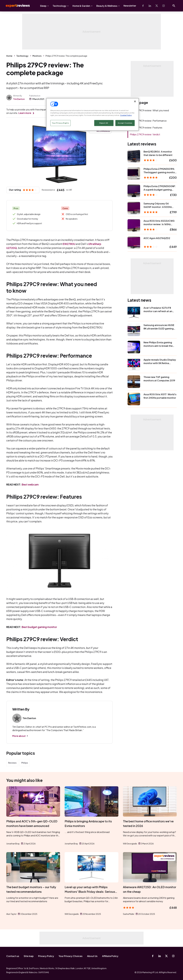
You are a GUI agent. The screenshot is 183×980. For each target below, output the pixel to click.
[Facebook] (143, 6)
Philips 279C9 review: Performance (148, 121)
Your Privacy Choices (71, 956)
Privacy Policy (46, 956)
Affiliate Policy (110, 956)
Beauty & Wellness (107, 6)
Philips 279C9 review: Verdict (145, 134)
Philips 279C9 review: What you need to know (149, 112)
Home (9, 56)
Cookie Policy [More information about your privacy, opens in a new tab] (126, 115)
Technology (59, 6)
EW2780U (69, 244)
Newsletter (130, 6)
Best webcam (30, 484)
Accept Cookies (125, 123)
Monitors (37, 56)
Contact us (13, 956)
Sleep (43, 6)
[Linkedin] (150, 6)
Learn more (25, 113)
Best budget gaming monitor (39, 627)
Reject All (104, 123)
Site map (29, 956)
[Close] (135, 101)
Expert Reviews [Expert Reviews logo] (15, 6)
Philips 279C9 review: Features (146, 128)
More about (19, 736)
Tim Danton (19, 99)
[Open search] (174, 6)
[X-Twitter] (157, 6)
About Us (92, 956)
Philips (25, 763)
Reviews (12, 763)
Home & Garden (81, 6)
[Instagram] (164, 6)
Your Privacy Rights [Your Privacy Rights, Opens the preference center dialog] (60, 123)
